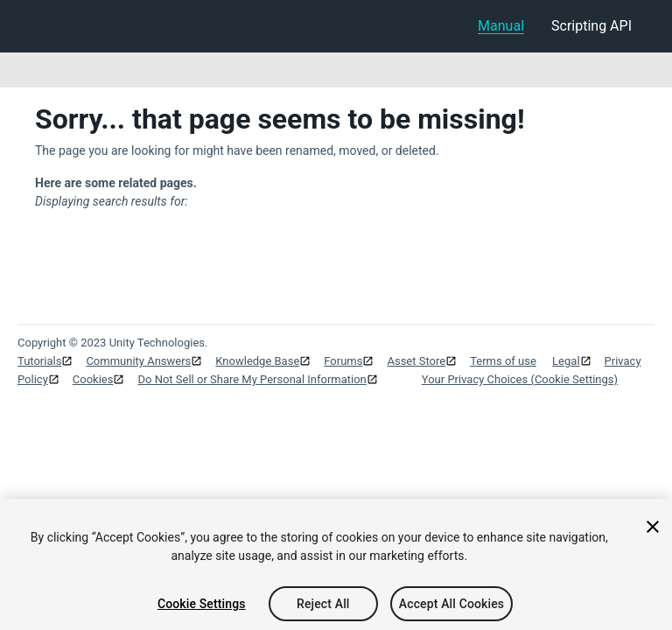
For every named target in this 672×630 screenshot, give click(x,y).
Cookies (93, 379)
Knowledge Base (257, 361)
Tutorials (39, 361)
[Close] (653, 530)
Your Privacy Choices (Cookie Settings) (520, 379)
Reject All (323, 607)
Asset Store (416, 361)
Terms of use (503, 361)
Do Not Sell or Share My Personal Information (252, 379)
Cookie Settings (202, 607)
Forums (343, 361)
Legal (566, 361)
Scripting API (591, 26)
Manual (501, 26)
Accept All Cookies (451, 607)
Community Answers (138, 361)
